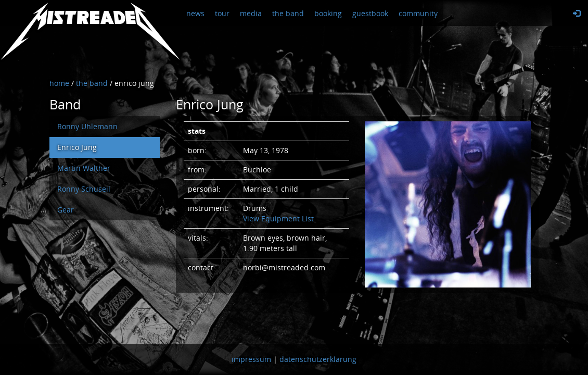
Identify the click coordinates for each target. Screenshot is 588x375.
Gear (66, 210)
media (251, 13)
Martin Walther (84, 168)
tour (222, 13)
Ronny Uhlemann (87, 126)
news (195, 13)
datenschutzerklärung (318, 359)
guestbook (370, 13)
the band (288, 13)
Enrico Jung (77, 147)
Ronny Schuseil (84, 189)
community (418, 13)
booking (328, 13)
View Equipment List (278, 218)
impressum (251, 359)
